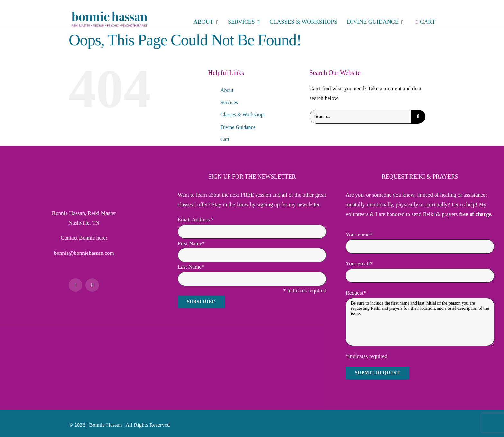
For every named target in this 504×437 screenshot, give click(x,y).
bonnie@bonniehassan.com (84, 253)
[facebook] (76, 285)
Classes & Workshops (243, 115)
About (227, 90)
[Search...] (360, 117)
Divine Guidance (238, 127)
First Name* (191, 243)
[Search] (418, 117)
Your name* (359, 235)
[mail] (92, 285)
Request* (356, 293)
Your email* (359, 264)
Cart (225, 139)
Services (229, 102)
